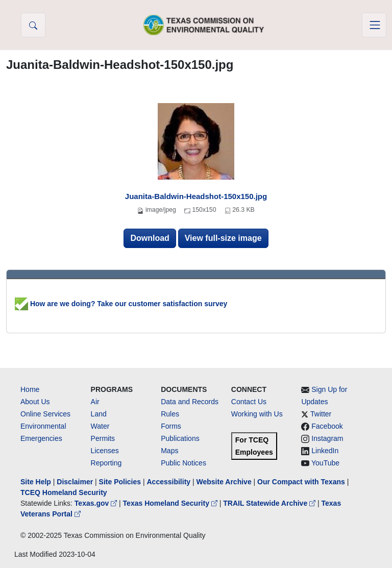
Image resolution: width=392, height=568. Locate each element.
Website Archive (224, 482)
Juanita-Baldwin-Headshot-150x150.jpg (196, 196)
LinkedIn (325, 451)
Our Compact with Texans (301, 482)
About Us (35, 402)
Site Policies (120, 482)
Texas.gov (97, 503)
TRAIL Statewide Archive (270, 503)
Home (30, 389)
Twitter (321, 414)
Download (150, 238)
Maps (169, 451)
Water (100, 426)
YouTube (325, 463)
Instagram (327, 438)
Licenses (105, 451)
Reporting (106, 463)
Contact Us (249, 402)
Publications (180, 438)
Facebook (327, 426)
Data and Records (190, 402)
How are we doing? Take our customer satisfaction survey (121, 304)
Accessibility (169, 482)
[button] (33, 25)
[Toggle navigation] (374, 25)
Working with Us (257, 414)
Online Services (45, 414)
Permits (103, 438)
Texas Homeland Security (171, 503)
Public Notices (183, 463)
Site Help (36, 482)
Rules (170, 414)
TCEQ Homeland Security (64, 492)
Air (95, 402)
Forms (171, 426)
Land (99, 414)
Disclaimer (75, 482)
